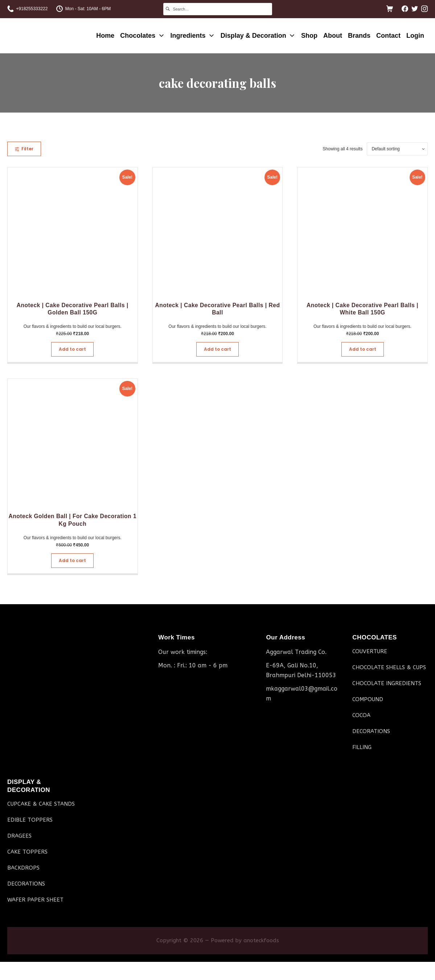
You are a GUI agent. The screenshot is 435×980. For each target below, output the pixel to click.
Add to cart (72, 349)
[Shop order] (397, 149)
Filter (24, 149)
